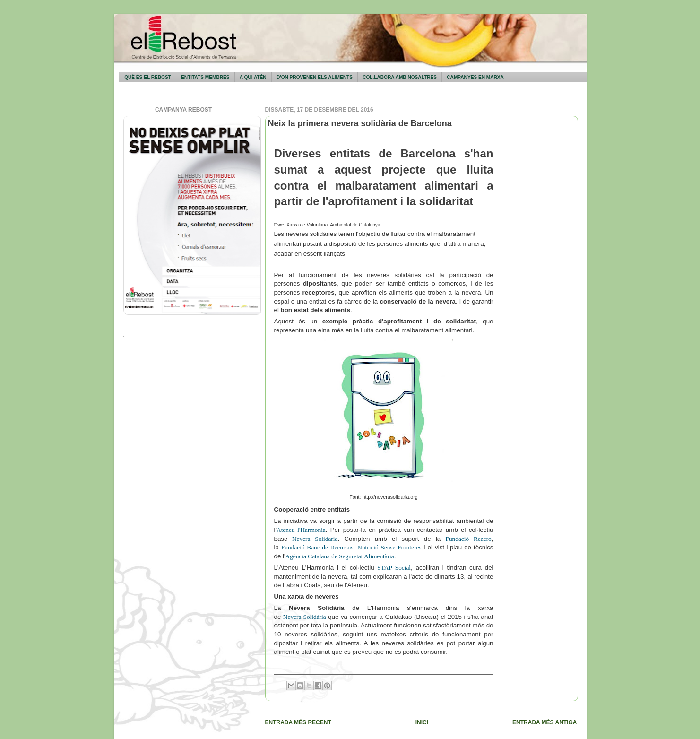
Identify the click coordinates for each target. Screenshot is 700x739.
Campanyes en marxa (475, 77)
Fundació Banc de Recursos (317, 547)
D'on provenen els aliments (315, 77)
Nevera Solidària (305, 617)
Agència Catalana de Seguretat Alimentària (340, 556)
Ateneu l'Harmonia (301, 530)
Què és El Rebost (148, 77)
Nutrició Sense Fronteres (389, 547)
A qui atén (253, 77)
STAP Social (394, 568)
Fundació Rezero (469, 539)
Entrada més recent (298, 722)
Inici (422, 722)
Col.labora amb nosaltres (400, 77)
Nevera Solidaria (315, 539)
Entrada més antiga (544, 722)
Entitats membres (205, 77)
